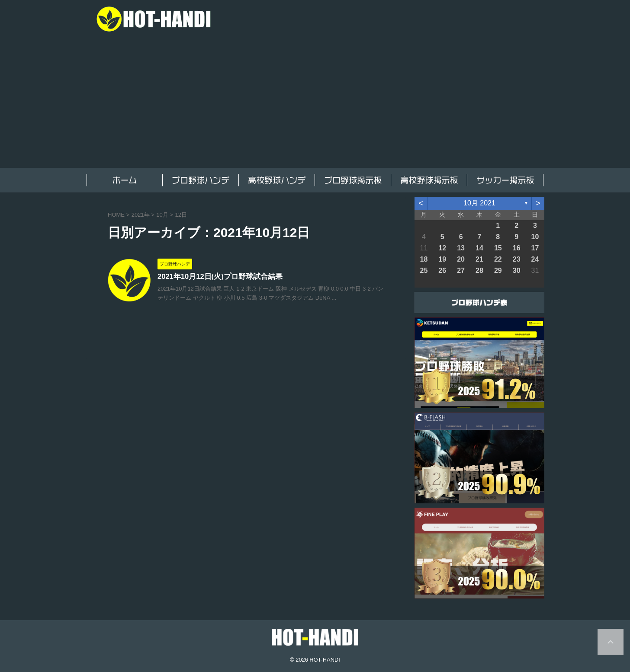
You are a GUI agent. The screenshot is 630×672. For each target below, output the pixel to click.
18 (424, 259)
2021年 (141, 215)
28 (479, 270)
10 (535, 237)
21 (479, 259)
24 (535, 259)
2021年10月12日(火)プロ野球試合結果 (217, 277)
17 (535, 248)
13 (461, 248)
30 (517, 270)
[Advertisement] (315, 103)
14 (479, 248)
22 (498, 259)
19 (442, 259)
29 (498, 270)
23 (517, 259)
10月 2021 (479, 203)
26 (442, 270)
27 (461, 270)
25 (424, 270)
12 (442, 248)
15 (498, 248)
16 (517, 248)
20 (461, 259)
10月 (162, 215)
